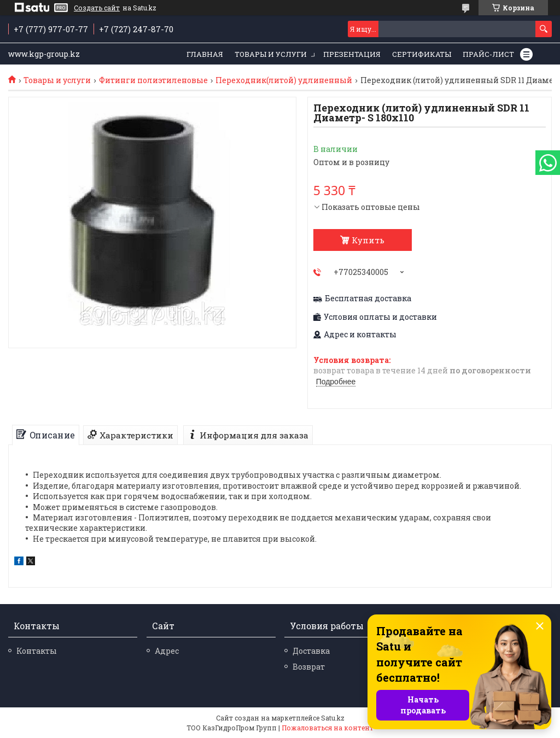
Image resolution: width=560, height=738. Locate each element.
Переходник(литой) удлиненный (284, 80)
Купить (368, 240)
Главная (205, 54)
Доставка (311, 651)
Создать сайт (97, 8)
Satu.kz (333, 718)
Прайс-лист (488, 54)
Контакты (37, 651)
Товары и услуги (271, 54)
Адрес (167, 651)
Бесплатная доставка (368, 298)
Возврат (309, 667)
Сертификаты (422, 54)
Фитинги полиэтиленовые (153, 80)
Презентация (352, 54)
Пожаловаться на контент (328, 728)
